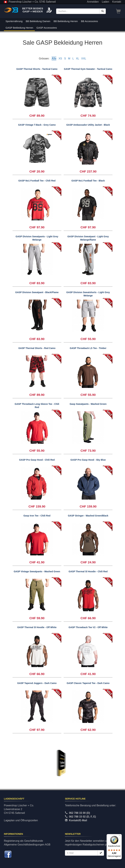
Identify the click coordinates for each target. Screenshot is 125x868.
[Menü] (120, 836)
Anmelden (93, 2)
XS (60, 59)
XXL (84, 59)
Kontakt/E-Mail (78, 820)
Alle (54, 59)
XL (78, 59)
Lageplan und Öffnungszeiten (21, 820)
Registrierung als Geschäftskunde (23, 841)
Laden (106, 2)
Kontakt (117, 2)
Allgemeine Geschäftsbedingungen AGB (27, 845)
